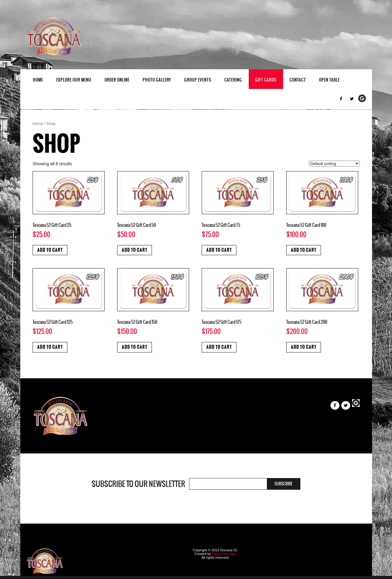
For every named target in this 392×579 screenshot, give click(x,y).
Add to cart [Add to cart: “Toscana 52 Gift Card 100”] (304, 250)
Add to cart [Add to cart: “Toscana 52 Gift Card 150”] (135, 347)
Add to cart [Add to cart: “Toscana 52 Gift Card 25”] (50, 250)
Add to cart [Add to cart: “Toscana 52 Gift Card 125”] (50, 347)
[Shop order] (334, 164)
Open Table (329, 80)
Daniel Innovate (224, 554)
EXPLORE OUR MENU (74, 80)
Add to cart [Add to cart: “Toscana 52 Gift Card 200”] (304, 347)
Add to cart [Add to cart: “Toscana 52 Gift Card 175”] (219, 347)
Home (38, 80)
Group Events (198, 80)
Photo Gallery (157, 80)
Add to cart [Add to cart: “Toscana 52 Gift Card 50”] (135, 250)
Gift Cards (266, 80)
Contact (298, 80)
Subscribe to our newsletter (138, 484)
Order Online (117, 80)
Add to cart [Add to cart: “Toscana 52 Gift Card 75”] (219, 250)
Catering (233, 80)
